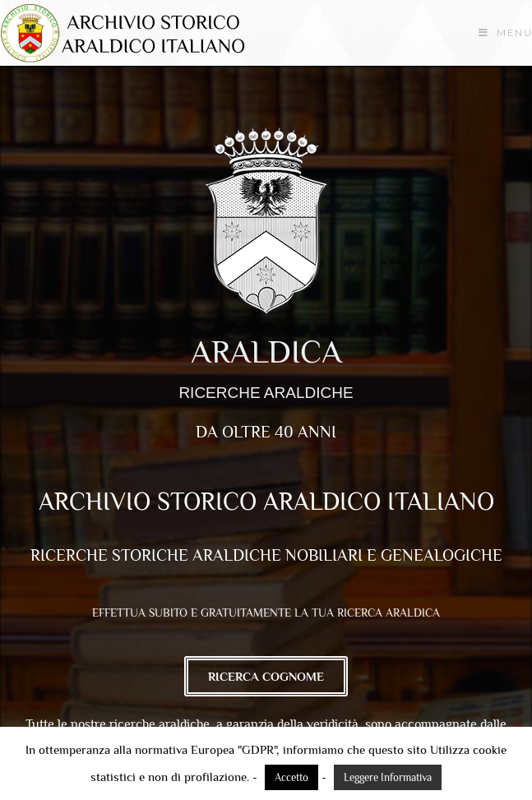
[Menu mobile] (505, 32)
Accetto (291, 777)
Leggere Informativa (388, 777)
